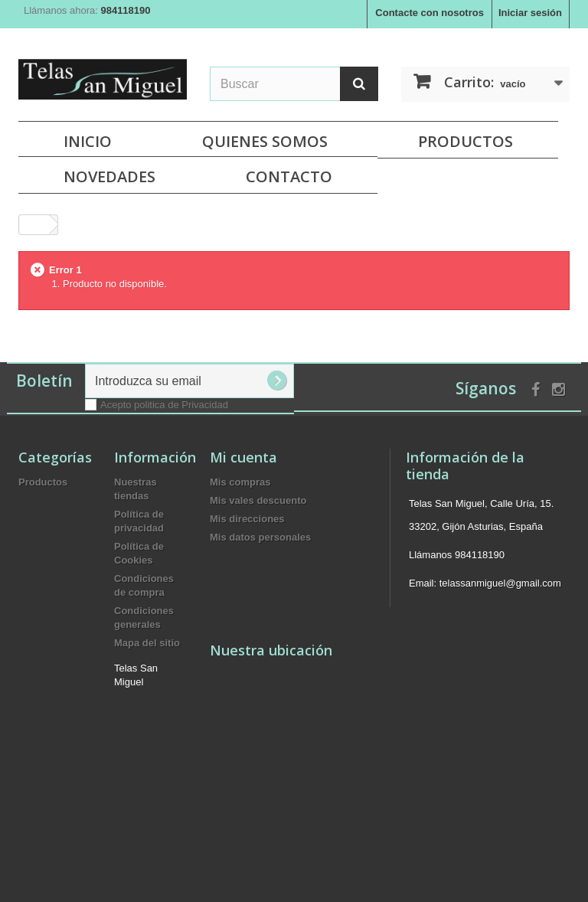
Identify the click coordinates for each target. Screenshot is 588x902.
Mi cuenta (243, 457)
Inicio (88, 141)
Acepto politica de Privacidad (164, 405)
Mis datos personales (260, 537)
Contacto (289, 176)
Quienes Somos (265, 141)
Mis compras (240, 482)
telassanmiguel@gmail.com (500, 583)
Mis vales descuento (258, 500)
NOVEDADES (109, 176)
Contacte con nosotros (430, 13)
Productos (465, 141)
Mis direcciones (247, 519)
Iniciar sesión (530, 13)
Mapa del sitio (147, 643)
